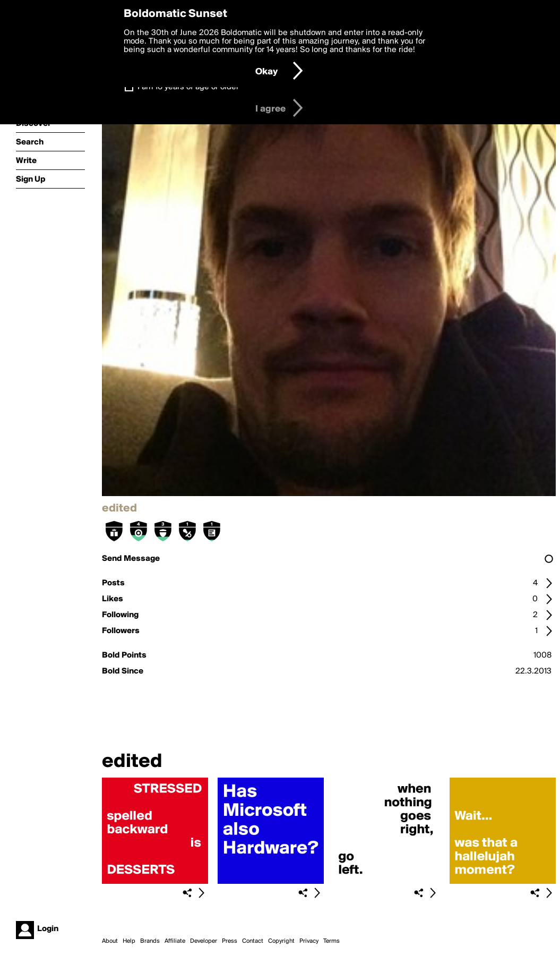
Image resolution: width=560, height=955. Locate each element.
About (110, 941)
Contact (253, 941)
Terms (331, 941)
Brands (150, 941)
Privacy (309, 941)
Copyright (281, 941)
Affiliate (175, 941)
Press (230, 941)
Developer (204, 941)
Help (129, 941)
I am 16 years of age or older (188, 87)
